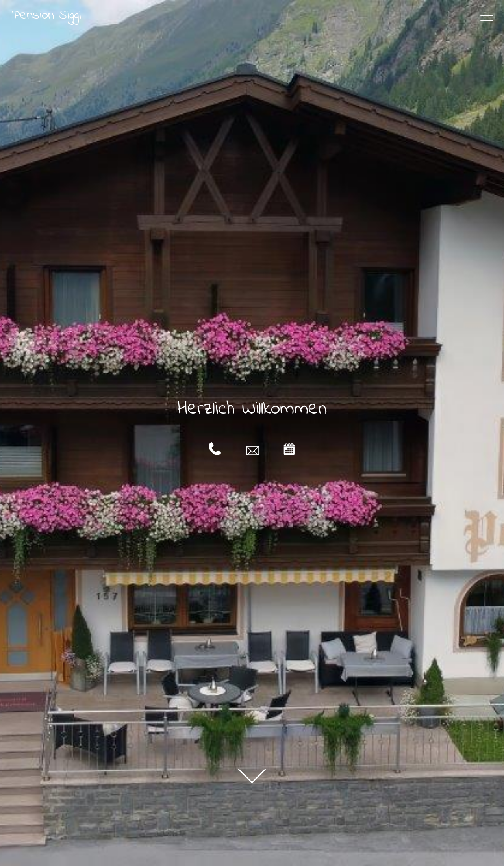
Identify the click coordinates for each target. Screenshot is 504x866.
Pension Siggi (46, 15)
